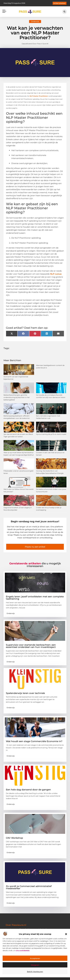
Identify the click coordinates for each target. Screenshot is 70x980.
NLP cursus (56, 274)
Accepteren (35, 958)
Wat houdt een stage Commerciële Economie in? (34, 741)
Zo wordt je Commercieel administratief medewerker (29, 887)
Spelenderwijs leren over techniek (25, 693)
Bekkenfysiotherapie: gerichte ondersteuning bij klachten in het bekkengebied (17, 397)
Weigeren (35, 965)
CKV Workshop (14, 838)
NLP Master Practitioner (39, 96)
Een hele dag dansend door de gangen (28, 790)
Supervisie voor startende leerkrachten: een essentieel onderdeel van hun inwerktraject (31, 646)
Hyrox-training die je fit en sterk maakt (51, 434)
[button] (66, 934)
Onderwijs (35, 21)
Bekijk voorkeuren (35, 972)
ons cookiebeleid (23, 951)
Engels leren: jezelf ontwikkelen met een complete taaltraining (35, 598)
